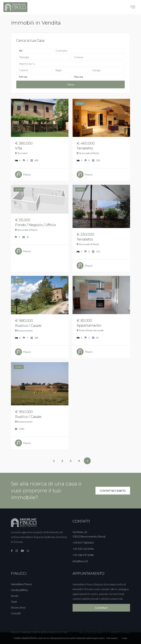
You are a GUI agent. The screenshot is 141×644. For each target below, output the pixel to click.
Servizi (15, 596)
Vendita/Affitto (19, 590)
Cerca (71, 84)
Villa (19, 148)
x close (124, 638)
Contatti (16, 613)
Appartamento (89, 325)
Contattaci (101, 608)
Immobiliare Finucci (21, 584)
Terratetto (85, 148)
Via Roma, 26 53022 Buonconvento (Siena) (89, 534)
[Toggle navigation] (133, 7)
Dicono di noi (18, 607)
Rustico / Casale (28, 326)
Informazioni (112, 638)
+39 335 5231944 (83, 549)
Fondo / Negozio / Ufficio (36, 225)
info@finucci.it (80, 561)
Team (14, 602)
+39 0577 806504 (83, 543)
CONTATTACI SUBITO (113, 490)
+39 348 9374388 (83, 555)
